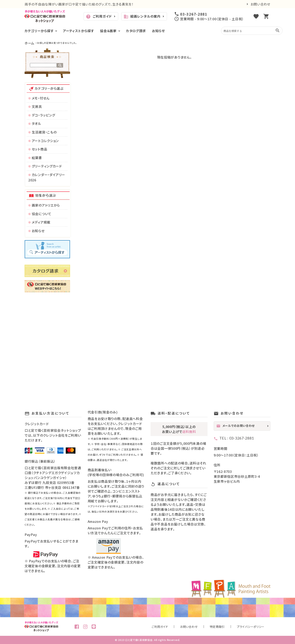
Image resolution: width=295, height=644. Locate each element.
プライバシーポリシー (256, 626)
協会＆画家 (108, 31)
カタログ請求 (136, 31)
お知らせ (158, 31)
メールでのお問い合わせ (236, 426)
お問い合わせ (260, 4)
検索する (60, 65)
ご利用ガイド (99, 16)
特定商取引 (231, 626)
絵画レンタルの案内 (142, 16)
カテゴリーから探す (39, 31)
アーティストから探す (78, 31)
